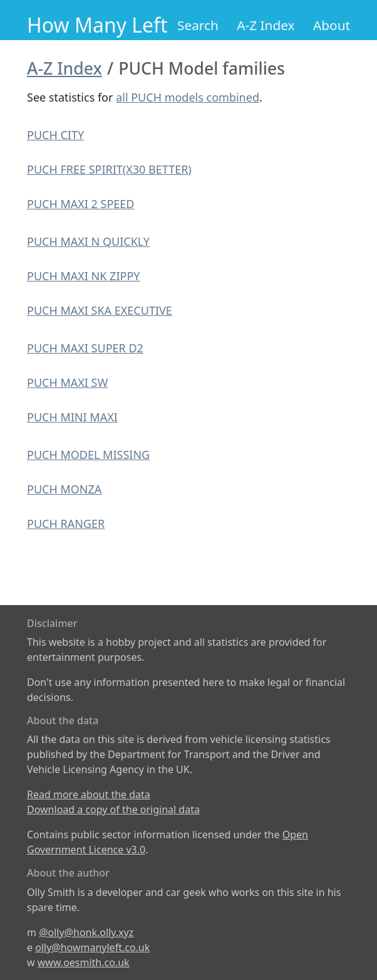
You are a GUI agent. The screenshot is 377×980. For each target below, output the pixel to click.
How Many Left (97, 25)
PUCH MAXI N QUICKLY (88, 241)
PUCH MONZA (64, 489)
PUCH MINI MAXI (72, 417)
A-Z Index (266, 25)
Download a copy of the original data (113, 809)
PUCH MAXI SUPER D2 (85, 348)
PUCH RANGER (66, 524)
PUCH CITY (55, 135)
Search (198, 25)
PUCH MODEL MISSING (88, 455)
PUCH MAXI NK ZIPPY (83, 276)
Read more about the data (89, 794)
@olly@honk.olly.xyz (86, 932)
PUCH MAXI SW (67, 382)
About (332, 25)
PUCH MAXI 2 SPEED (81, 204)
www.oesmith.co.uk (84, 962)
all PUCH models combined (188, 97)
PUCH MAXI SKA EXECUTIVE (100, 310)
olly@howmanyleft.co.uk (92, 947)
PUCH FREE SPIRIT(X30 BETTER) (109, 169)
